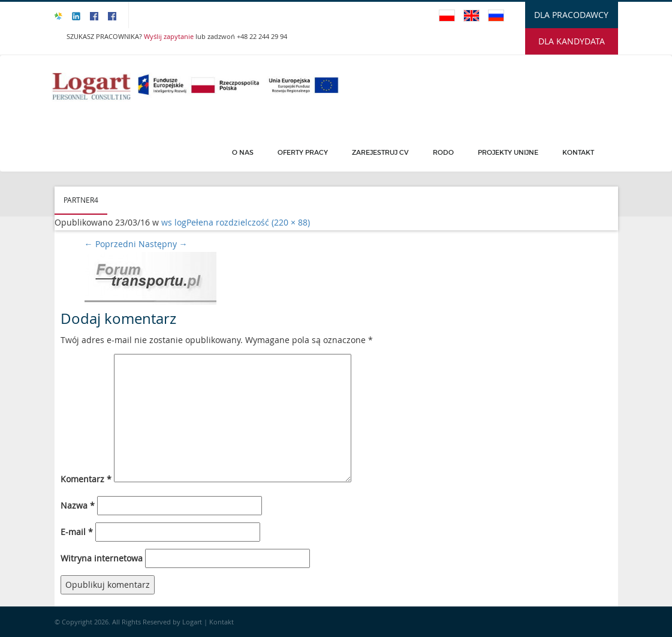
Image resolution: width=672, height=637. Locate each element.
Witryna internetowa (102, 558)
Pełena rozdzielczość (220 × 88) (248, 222)
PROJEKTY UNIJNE (508, 152)
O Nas (243, 152)
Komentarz (86, 479)
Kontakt (578, 152)
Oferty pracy (303, 152)
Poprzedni (110, 244)
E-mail (77, 532)
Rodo (443, 152)
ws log (174, 222)
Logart (193, 622)
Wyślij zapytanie (170, 36)
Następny (163, 244)
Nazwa (78, 505)
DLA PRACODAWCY (571, 15)
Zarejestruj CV (380, 152)
